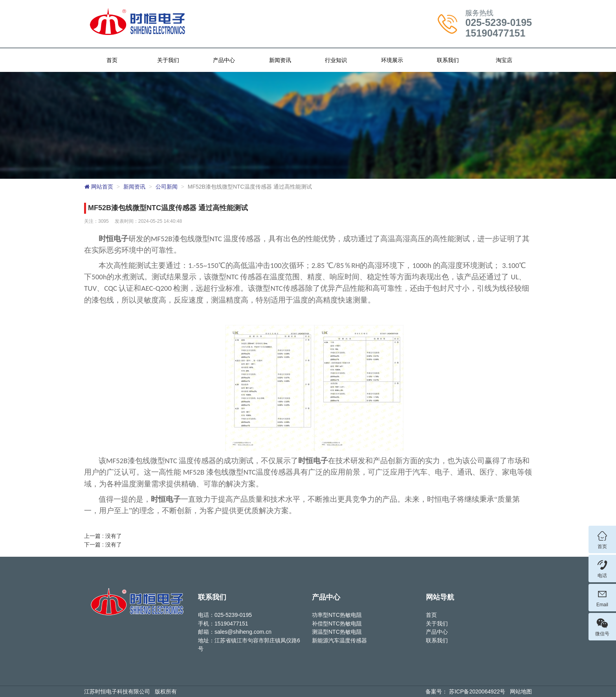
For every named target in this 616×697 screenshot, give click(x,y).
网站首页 (99, 187)
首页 (112, 60)
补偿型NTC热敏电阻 (337, 624)
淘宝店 (504, 60)
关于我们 (168, 60)
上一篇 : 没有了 (103, 536)
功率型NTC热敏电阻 (337, 615)
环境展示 (392, 60)
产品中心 (224, 60)
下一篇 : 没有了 (103, 545)
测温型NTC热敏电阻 (337, 632)
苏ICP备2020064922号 (477, 691)
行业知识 (336, 60)
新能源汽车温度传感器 (339, 640)
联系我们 (448, 60)
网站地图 (521, 691)
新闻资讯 (280, 60)
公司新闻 (167, 187)
